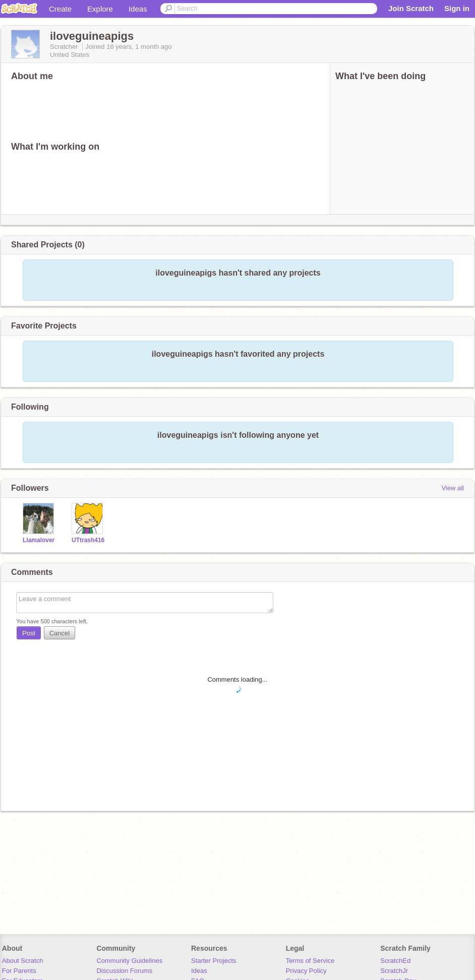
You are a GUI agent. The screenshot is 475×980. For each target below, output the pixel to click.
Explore (100, 9)
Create (60, 9)
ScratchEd (395, 961)
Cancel (60, 633)
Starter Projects (214, 961)
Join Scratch (411, 8)
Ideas (138, 9)
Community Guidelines (129, 961)
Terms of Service (310, 961)
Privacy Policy (306, 971)
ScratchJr (394, 971)
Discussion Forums (124, 971)
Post (29, 633)
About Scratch (23, 961)
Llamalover (39, 540)
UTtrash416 (88, 540)
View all (453, 488)
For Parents (19, 971)
